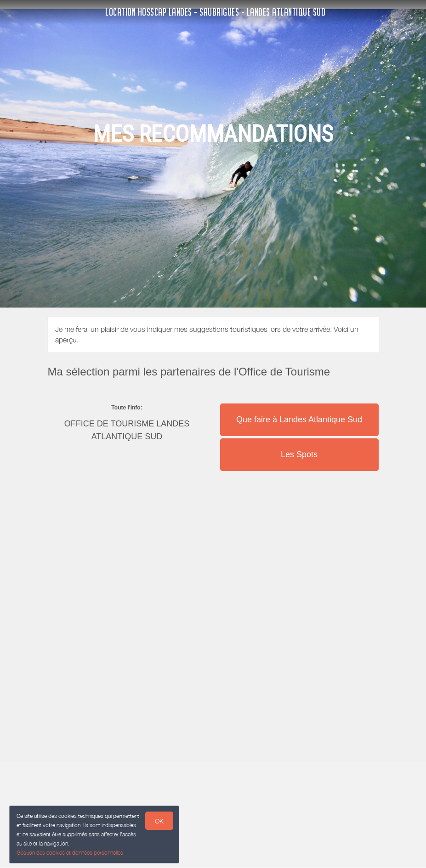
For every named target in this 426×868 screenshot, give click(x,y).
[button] (299, 403)
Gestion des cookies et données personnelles (70, 853)
